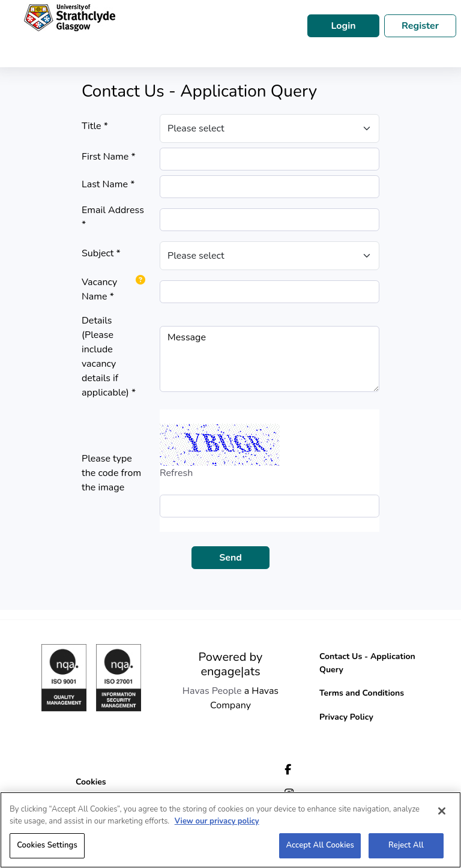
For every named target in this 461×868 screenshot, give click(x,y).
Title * (95, 126)
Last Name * (108, 184)
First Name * (109, 157)
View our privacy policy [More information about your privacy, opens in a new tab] (217, 821)
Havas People (212, 691)
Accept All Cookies (320, 845)
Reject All (406, 845)
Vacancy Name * (99, 289)
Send (230, 558)
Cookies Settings (47, 845)
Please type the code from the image (111, 473)
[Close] (442, 811)
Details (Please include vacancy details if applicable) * (109, 357)
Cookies (91, 782)
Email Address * (113, 217)
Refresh (176, 473)
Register (420, 26)
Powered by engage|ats (231, 664)
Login (343, 26)
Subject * (101, 253)
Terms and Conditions (362, 693)
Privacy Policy (346, 717)
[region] (230, 830)
